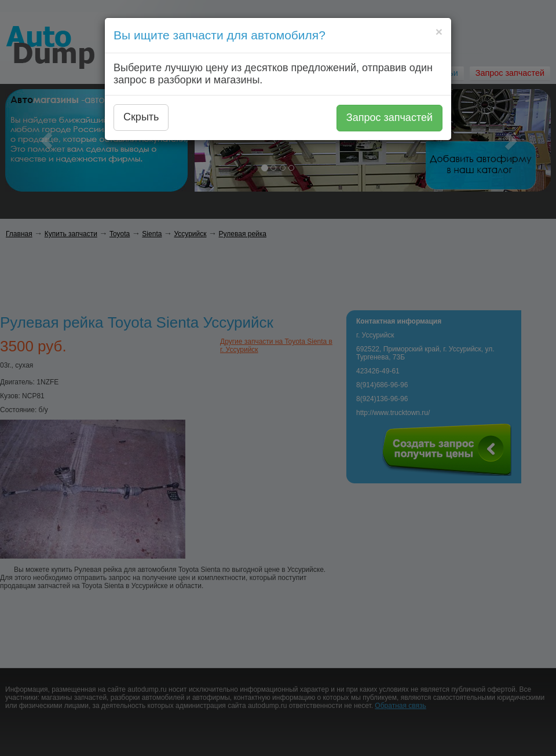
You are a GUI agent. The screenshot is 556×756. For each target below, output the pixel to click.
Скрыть (141, 117)
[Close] (439, 32)
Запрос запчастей (389, 118)
